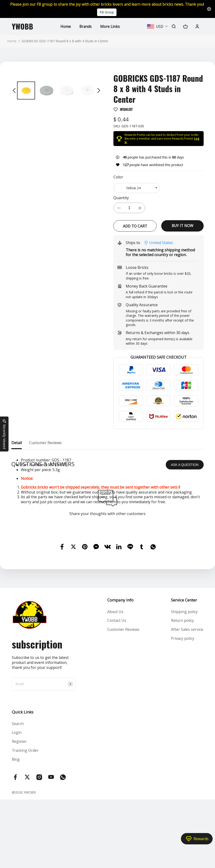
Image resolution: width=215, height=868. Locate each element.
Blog (16, 828)
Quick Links (23, 780)
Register (19, 810)
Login (17, 800)
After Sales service (187, 698)
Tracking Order (25, 819)
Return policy (182, 688)
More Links (110, 31)
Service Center (184, 668)
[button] (14, 96)
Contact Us (116, 688)
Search (18, 791)
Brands (85, 31)
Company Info (120, 668)
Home (65, 31)
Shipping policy (184, 679)
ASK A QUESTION (185, 532)
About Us (115, 679)
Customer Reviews (123, 698)
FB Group (107, 17)
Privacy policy (183, 707)
